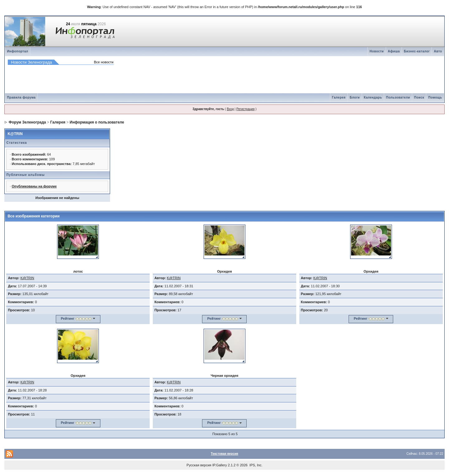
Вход (230, 109)
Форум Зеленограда (27, 122)
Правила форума (21, 97)
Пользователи (398, 97)
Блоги (355, 97)
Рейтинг (68, 318)
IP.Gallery (220, 465)
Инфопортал (17, 51)
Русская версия (199, 465)
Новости (377, 51)
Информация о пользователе (97, 122)
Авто (438, 51)
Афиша (394, 51)
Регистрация (245, 109)
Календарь (373, 97)
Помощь (435, 97)
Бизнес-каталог (417, 51)
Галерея (339, 97)
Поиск (419, 97)
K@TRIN (15, 134)
